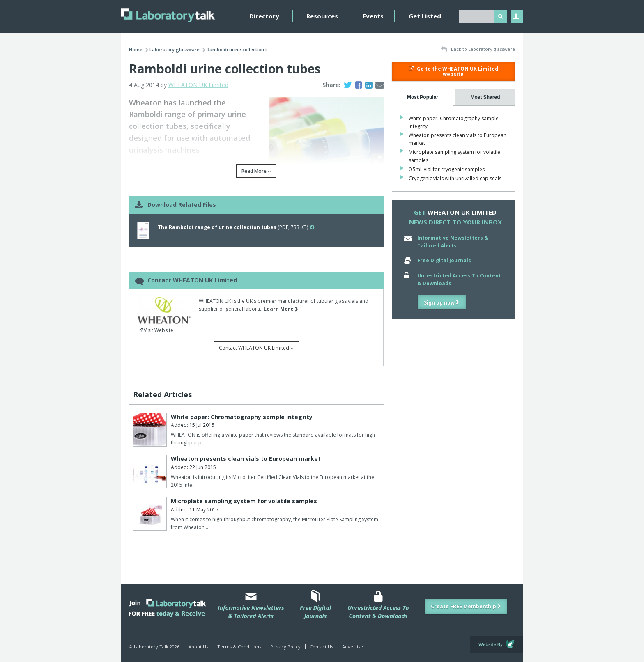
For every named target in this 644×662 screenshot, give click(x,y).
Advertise (353, 647)
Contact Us (321, 647)
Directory (264, 16)
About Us (198, 647)
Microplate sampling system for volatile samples (244, 501)
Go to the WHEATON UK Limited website (453, 71)
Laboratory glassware (175, 49)
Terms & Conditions (239, 647)
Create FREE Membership (466, 606)
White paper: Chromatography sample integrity (242, 417)
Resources (322, 16)
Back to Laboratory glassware (478, 49)
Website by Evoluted (497, 644)
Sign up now (442, 303)
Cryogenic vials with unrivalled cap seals (455, 178)
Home (136, 49)
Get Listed (425, 16)
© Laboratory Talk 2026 (154, 647)
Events (373, 16)
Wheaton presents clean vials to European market (246, 459)
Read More (256, 171)
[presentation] (423, 97)
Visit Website (155, 330)
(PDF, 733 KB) (236, 227)
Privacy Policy (285, 647)
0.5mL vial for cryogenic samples (447, 169)
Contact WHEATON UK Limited (256, 348)
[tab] (423, 97)
